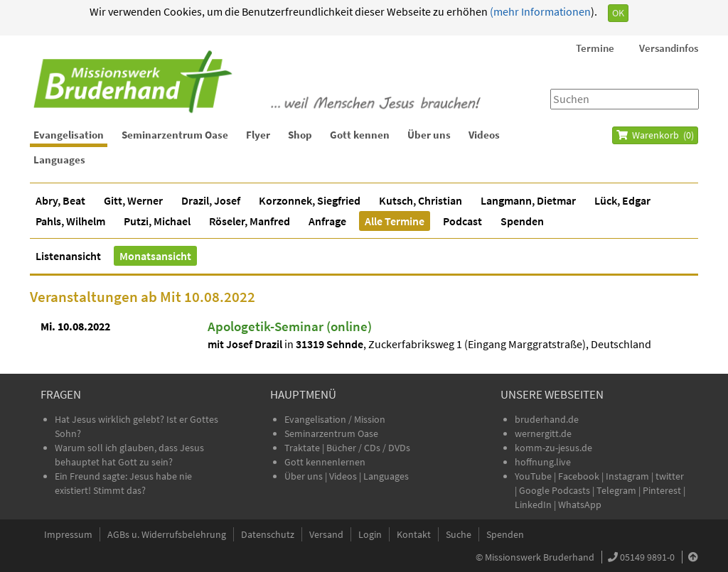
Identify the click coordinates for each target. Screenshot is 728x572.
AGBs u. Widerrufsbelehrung (167, 534)
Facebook (579, 476)
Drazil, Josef (211, 200)
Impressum (68, 534)
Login (370, 534)
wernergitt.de (543, 433)
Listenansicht (68, 256)
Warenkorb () (655, 135)
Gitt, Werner (133, 200)
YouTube (534, 476)
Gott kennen (360, 135)
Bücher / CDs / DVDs (368, 448)
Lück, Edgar (622, 200)
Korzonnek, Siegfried (310, 200)
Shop (300, 135)
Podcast (462, 221)
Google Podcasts (555, 490)
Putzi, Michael (157, 221)
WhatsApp (580, 504)
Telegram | (620, 490)
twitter (670, 476)
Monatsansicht (155, 256)
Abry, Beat (60, 200)
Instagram (627, 476)
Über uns (429, 135)
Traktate (303, 448)
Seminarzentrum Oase (175, 135)
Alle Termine (395, 221)
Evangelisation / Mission (335, 419)
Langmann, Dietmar (528, 200)
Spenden (522, 221)
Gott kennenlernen (325, 462)
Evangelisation (69, 135)
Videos (484, 135)
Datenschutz (268, 534)
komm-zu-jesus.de (553, 448)
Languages (59, 160)
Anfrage (327, 221)
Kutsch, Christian (421, 200)
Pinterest (662, 490)
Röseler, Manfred (250, 221)
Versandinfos (669, 48)
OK (618, 13)
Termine (595, 48)
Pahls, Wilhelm (70, 221)
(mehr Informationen (539, 11)
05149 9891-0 (647, 557)
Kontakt (414, 534)
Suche (459, 534)
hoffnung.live (543, 462)
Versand (326, 534)
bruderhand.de (547, 419)
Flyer (258, 135)
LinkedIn (533, 504)
